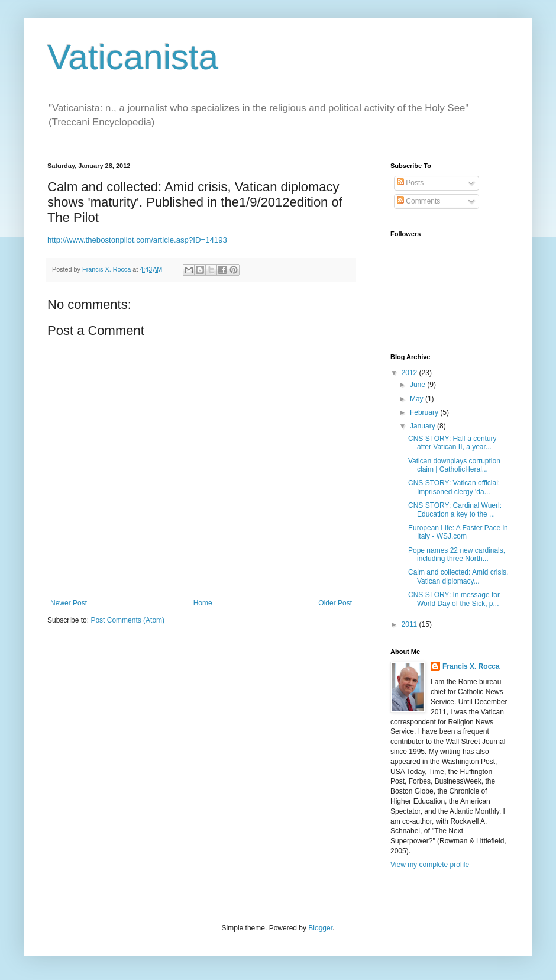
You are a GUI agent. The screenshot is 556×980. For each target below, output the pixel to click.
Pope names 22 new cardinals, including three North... (457, 555)
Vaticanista (133, 57)
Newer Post (69, 603)
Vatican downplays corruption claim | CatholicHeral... (454, 465)
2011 (410, 624)
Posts (410, 183)
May (418, 399)
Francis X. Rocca (471, 666)
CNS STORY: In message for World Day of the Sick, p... (454, 599)
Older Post (335, 603)
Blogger (320, 928)
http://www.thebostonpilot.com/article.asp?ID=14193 (137, 240)
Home (203, 603)
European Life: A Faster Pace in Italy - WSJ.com (458, 532)
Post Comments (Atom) (127, 620)
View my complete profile (430, 865)
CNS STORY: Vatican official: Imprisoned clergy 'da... (454, 487)
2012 (410, 373)
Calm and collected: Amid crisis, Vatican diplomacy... (458, 576)
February (425, 412)
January (424, 426)
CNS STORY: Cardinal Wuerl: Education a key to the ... (455, 510)
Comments (418, 201)
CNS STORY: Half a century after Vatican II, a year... (452, 443)
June (418, 385)
